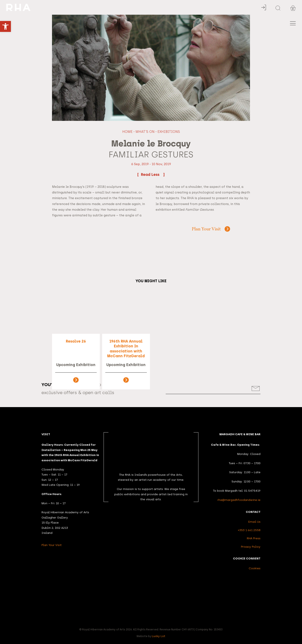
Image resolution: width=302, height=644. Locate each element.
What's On (145, 132)
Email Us (254, 522)
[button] (5, 26)
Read (151, 174)
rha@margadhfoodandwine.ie (239, 500)
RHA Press (254, 538)
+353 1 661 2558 (249, 530)
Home (127, 132)
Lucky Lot (159, 636)
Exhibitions (169, 132)
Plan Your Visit (206, 229)
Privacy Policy (251, 547)
